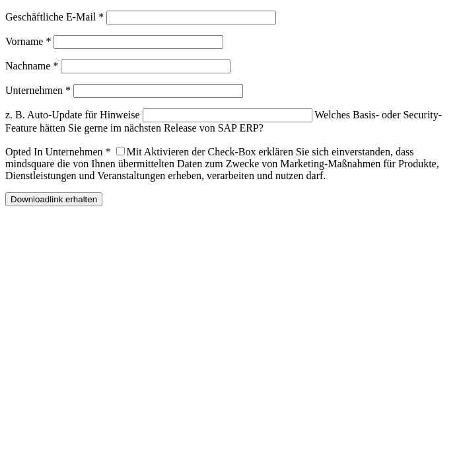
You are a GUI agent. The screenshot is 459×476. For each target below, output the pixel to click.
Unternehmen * (38, 90)
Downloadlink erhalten (54, 199)
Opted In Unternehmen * (58, 152)
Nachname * (32, 66)
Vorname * (28, 41)
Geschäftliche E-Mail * (54, 17)
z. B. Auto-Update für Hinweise (73, 115)
